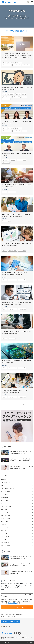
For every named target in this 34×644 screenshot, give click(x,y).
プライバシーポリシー (6, 642)
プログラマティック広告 (7, 489)
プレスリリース (5, 536)
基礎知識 (5, 94)
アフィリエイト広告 (6, 513)
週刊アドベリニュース (7, 507)
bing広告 (3, 539)
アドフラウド (11, 94)
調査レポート (5, 530)
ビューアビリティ (6, 518)
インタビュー (19, 62)
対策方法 (24, 94)
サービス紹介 (5, 521)
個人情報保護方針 (13, 603)
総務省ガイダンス (26, 65)
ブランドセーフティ (7, 65)
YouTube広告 (11, 62)
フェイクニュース (6, 99)
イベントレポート (6, 516)
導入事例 (5, 62)
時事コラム (18, 94)
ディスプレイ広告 (17, 65)
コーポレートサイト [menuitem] (7, 627)
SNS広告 (3, 524)
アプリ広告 (24, 97)
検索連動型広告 (5, 542)
